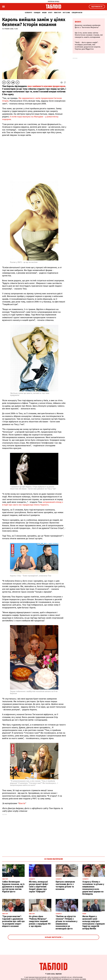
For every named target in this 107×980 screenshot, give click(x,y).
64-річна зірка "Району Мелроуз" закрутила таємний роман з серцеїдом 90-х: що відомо (40, 921)
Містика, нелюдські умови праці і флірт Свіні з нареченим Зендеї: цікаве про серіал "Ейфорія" (39, 887)
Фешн (44, 13)
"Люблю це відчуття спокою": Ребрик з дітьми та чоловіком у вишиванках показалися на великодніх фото (66, 923)
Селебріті (28, 13)
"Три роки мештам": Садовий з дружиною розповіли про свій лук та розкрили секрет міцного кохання (13, 921)
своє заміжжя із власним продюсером (46, 86)
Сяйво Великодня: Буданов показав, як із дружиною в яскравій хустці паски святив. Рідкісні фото (13, 887)
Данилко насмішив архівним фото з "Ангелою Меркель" (88, 26)
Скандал (37, 13)
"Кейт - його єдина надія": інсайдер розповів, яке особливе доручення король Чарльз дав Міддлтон (88, 46)
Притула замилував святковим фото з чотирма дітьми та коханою (65, 885)
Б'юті (50, 13)
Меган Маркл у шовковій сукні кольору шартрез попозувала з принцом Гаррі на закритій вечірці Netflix (94, 923)
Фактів (22, 803)
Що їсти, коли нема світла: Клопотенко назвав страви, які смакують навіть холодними (89, 35)
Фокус (78, 22)
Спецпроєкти (77, 13)
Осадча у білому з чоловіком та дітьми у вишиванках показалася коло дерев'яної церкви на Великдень (93, 888)
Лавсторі (57, 13)
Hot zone (66, 13)
